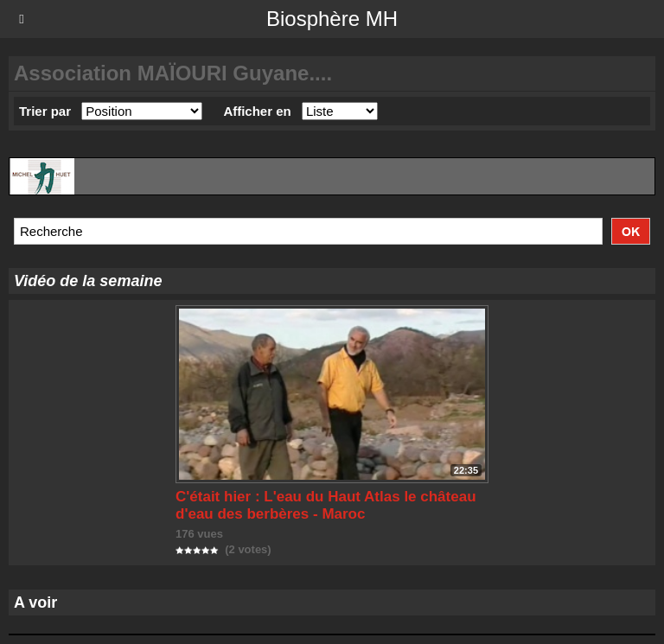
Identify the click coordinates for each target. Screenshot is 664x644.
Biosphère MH (332, 19)
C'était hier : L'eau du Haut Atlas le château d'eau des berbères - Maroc (326, 505)
